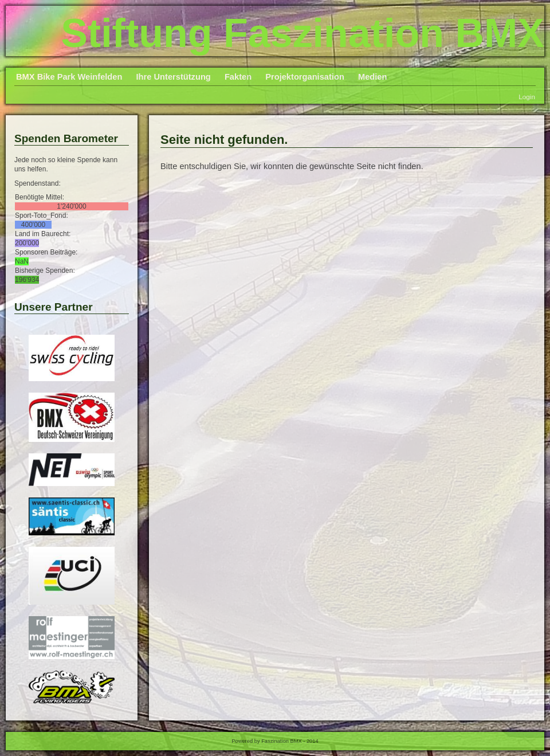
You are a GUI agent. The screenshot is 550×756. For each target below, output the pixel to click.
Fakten (238, 77)
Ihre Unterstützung (174, 77)
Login (527, 97)
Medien (373, 77)
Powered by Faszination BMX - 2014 (275, 741)
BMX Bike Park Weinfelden (69, 77)
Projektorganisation (305, 77)
